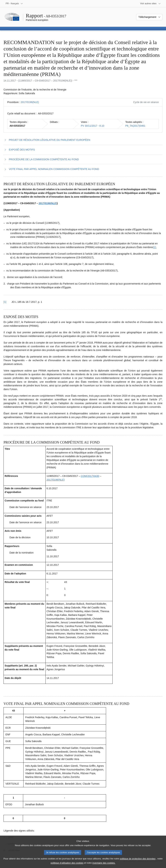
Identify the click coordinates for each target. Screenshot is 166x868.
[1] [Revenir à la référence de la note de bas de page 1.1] (5, 302)
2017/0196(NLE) (30, 102)
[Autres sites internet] (151, 4)
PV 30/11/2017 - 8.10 (92, 126)
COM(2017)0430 (90, 476)
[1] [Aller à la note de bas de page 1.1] (155, 247)
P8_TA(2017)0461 (135, 126)
